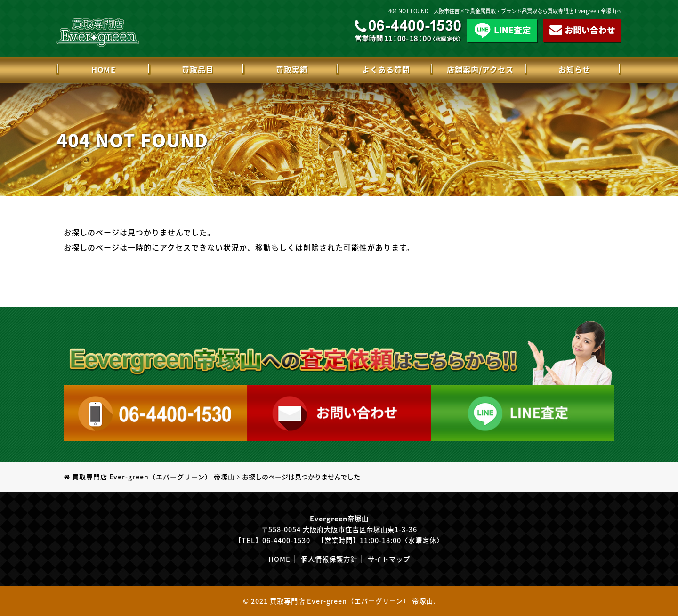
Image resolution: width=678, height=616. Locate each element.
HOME (104, 69)
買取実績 (292, 69)
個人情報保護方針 (329, 559)
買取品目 (198, 69)
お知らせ (574, 69)
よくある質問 (386, 69)
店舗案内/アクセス (480, 69)
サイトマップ (389, 559)
